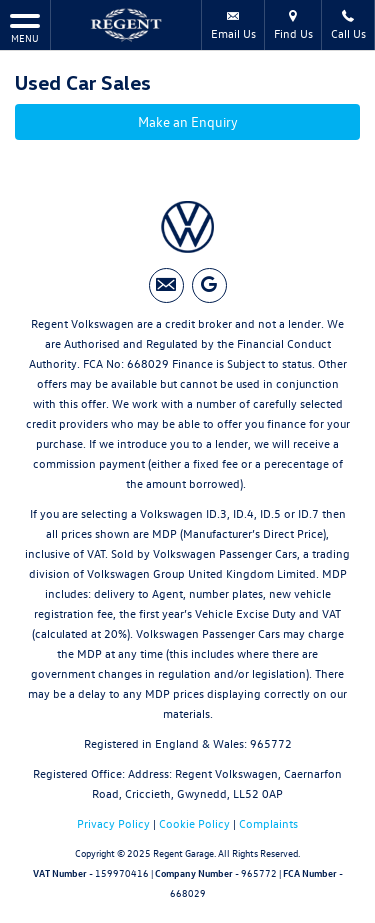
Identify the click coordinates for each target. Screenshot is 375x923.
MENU (25, 27)
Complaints (268, 823)
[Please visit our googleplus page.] (209, 285)
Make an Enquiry (188, 121)
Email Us (233, 25)
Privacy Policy (113, 823)
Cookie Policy (194, 823)
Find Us (293, 25)
